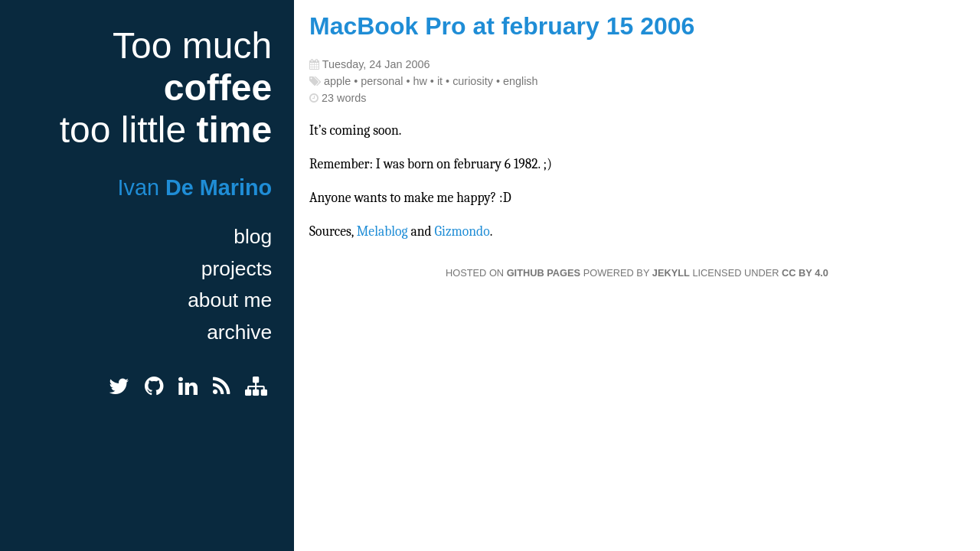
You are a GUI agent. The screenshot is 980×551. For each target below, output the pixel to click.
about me (230, 300)
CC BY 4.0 (805, 273)
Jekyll (671, 273)
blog (253, 236)
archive (239, 332)
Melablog (382, 231)
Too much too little (166, 88)
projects (237, 269)
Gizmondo (462, 231)
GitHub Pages (544, 273)
